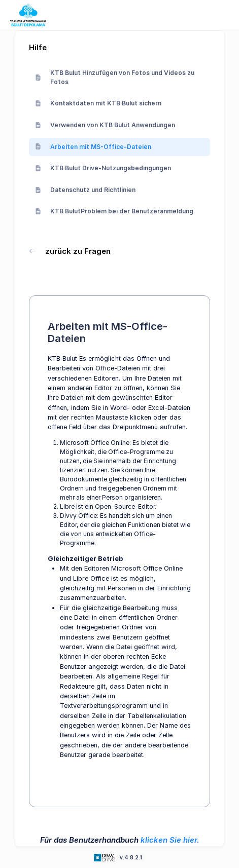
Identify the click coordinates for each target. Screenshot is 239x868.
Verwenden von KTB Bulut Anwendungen (105, 125)
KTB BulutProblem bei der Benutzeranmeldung (114, 211)
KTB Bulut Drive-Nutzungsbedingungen (103, 168)
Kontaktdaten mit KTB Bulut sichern (98, 103)
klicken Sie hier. (170, 840)
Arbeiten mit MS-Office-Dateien (93, 147)
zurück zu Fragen (70, 251)
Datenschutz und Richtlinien (85, 190)
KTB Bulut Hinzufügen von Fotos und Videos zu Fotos (115, 77)
